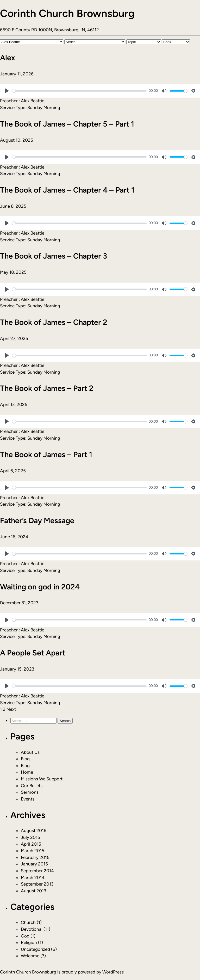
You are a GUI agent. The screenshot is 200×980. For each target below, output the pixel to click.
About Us (30, 752)
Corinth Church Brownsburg (67, 13)
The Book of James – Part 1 (46, 454)
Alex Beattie (33, 101)
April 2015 (31, 844)
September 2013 (37, 884)
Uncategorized (35, 949)
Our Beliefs (32, 786)
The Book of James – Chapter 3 (54, 256)
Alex (8, 58)
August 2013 (33, 891)
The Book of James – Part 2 (47, 388)
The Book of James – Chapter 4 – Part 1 (67, 190)
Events (28, 799)
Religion (29, 942)
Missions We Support (42, 779)
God (25, 936)
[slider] (79, 91)
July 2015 (30, 837)
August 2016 (34, 830)
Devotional (32, 929)
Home (27, 772)
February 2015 (35, 857)
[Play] (7, 91)
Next (11, 709)
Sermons (30, 792)
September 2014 (37, 871)
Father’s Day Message (37, 520)
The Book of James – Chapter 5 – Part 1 (67, 124)
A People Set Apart (33, 653)
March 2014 (33, 877)
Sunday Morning (44, 107)
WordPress (113, 972)
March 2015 (33, 851)
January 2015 (34, 864)
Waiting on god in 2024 (40, 587)
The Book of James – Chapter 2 (54, 322)
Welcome (30, 956)
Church (28, 922)
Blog (25, 759)
